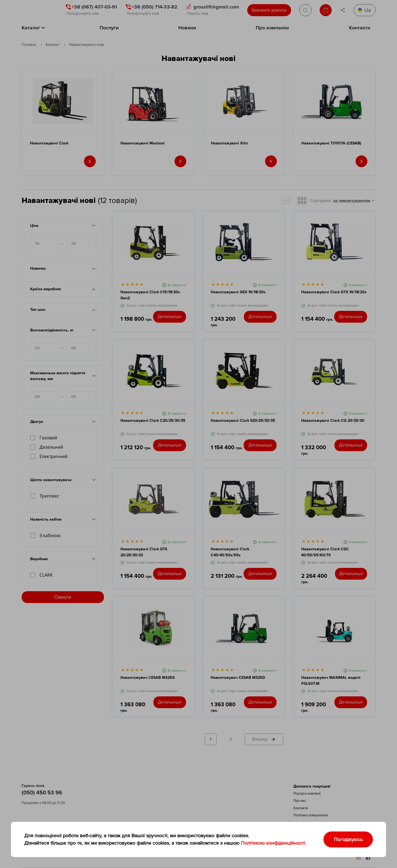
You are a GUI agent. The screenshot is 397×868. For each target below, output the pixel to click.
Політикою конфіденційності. (273, 843)
